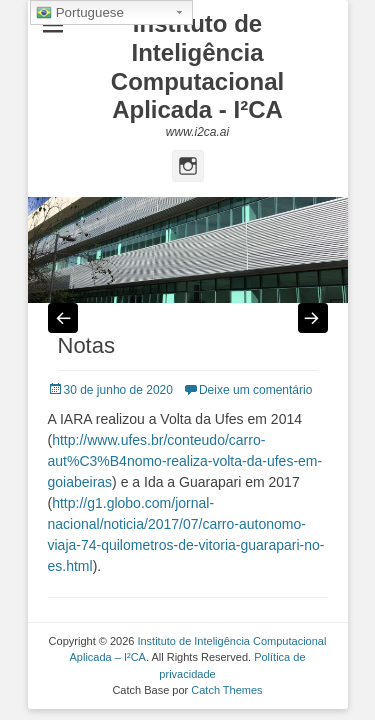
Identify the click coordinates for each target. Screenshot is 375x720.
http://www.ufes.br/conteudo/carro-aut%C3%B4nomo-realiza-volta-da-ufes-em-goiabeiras (185, 461)
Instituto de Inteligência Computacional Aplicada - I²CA (197, 66)
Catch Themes (226, 690)
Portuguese (80, 13)
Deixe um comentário (255, 390)
